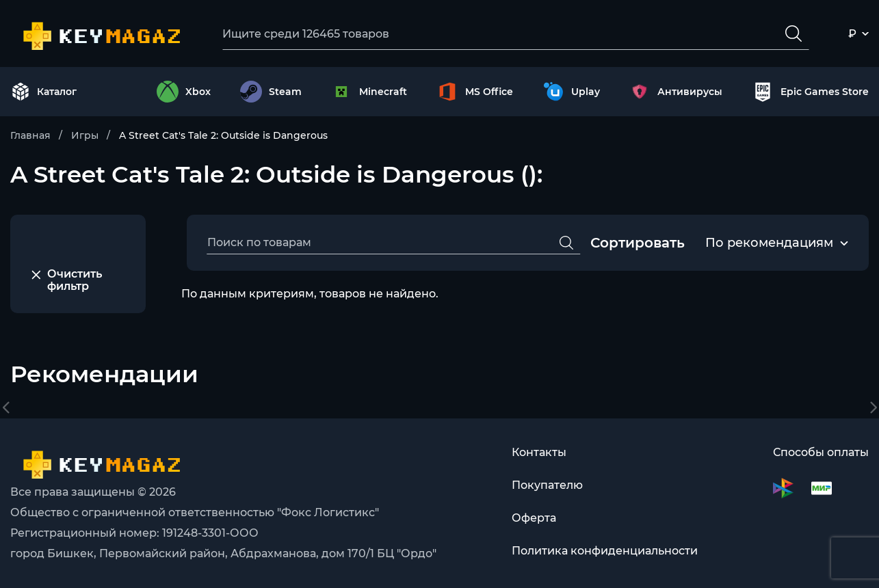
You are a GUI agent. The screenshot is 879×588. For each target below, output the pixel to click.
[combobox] (769, 243)
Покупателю (547, 485)
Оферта (534, 518)
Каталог (44, 92)
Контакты (539, 452)
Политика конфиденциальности (605, 551)
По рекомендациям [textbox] (769, 243)
